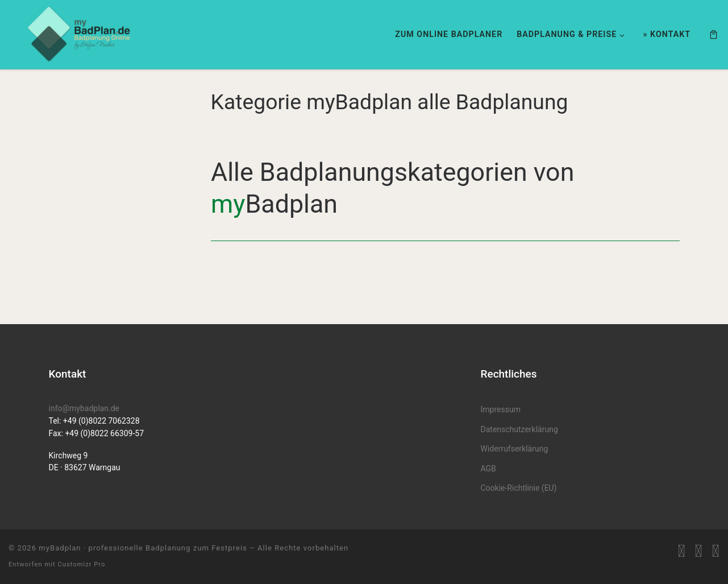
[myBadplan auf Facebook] (699, 551)
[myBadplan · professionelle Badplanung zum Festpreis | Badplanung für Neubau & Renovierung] (80, 33)
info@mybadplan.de (84, 408)
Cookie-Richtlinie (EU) (519, 488)
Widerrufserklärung (515, 449)
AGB (488, 469)
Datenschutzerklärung (519, 429)
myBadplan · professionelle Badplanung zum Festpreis (143, 548)
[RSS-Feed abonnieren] (682, 551)
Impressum (501, 409)
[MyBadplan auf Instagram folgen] (716, 551)
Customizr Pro (81, 564)
